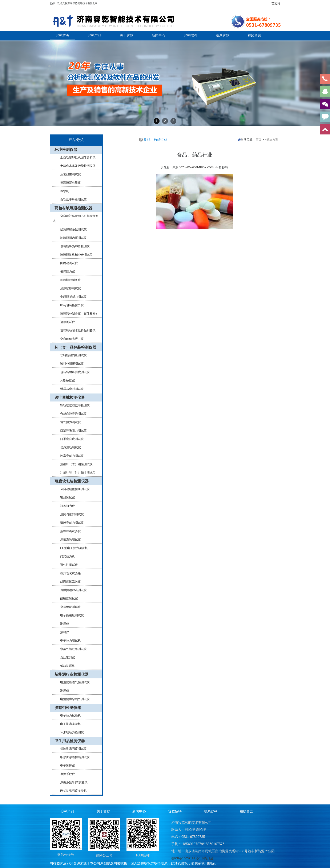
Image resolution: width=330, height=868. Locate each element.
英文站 (276, 3)
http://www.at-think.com (196, 167)
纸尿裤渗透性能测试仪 (73, 757)
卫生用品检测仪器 (70, 741)
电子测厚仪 (66, 766)
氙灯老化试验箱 (69, 573)
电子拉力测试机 (69, 641)
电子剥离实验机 (69, 724)
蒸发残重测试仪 (69, 174)
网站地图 (208, 858)
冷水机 (63, 191)
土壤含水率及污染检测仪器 (76, 166)
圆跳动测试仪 (67, 263)
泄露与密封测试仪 (70, 389)
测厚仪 (63, 624)
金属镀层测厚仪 (69, 607)
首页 (258, 140)
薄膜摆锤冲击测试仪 (72, 590)
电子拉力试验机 (69, 715)
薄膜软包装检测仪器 (72, 481)
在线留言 (254, 35)
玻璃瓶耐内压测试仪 (72, 238)
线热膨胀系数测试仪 (72, 229)
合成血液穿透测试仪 (72, 414)
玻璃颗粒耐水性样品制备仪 (76, 330)
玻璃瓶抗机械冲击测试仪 (75, 255)
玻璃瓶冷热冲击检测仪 (73, 246)
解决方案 (272, 140)
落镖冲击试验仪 (69, 531)
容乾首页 (63, 35)
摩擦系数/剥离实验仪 (72, 782)
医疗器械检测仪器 (70, 397)
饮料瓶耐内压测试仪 (72, 355)
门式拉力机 (66, 556)
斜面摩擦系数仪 (69, 582)
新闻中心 (158, 35)
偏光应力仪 (66, 271)
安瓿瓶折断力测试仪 (72, 297)
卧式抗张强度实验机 (72, 791)
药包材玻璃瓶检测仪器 (73, 208)
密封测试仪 (66, 497)
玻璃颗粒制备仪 (69, 280)
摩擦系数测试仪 (69, 540)
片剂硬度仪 (66, 380)
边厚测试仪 (66, 322)
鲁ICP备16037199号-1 (186, 858)
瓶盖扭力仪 (66, 506)
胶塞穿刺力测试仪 (70, 456)
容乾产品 (94, 35)
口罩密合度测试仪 (70, 439)
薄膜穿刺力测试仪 (70, 523)
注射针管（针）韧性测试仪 (76, 473)
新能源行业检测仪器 (72, 674)
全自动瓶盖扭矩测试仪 (73, 489)
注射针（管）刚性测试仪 (75, 464)
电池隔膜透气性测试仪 (73, 682)
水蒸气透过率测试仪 (72, 649)
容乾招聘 (190, 35)
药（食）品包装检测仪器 (75, 347)
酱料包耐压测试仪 (70, 364)
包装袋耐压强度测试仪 (73, 372)
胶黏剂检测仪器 (68, 708)
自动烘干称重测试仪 (72, 199)
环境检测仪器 (66, 150)
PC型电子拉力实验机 (72, 548)
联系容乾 (222, 35)
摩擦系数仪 (66, 774)
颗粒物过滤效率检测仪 (73, 405)
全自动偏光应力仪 (70, 339)
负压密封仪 (66, 657)
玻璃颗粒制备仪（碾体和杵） (78, 314)
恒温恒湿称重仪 (69, 183)
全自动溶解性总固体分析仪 (76, 157)
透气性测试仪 (67, 565)
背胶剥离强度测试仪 (72, 749)
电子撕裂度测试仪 (70, 615)
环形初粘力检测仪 (70, 732)
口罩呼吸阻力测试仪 (72, 431)
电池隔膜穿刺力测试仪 (73, 699)
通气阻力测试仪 (69, 422)
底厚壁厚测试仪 (69, 288)
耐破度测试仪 (67, 598)
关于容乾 (126, 35)
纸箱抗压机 (66, 666)
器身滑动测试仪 (69, 447)
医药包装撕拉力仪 (70, 305)
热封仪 (63, 632)
